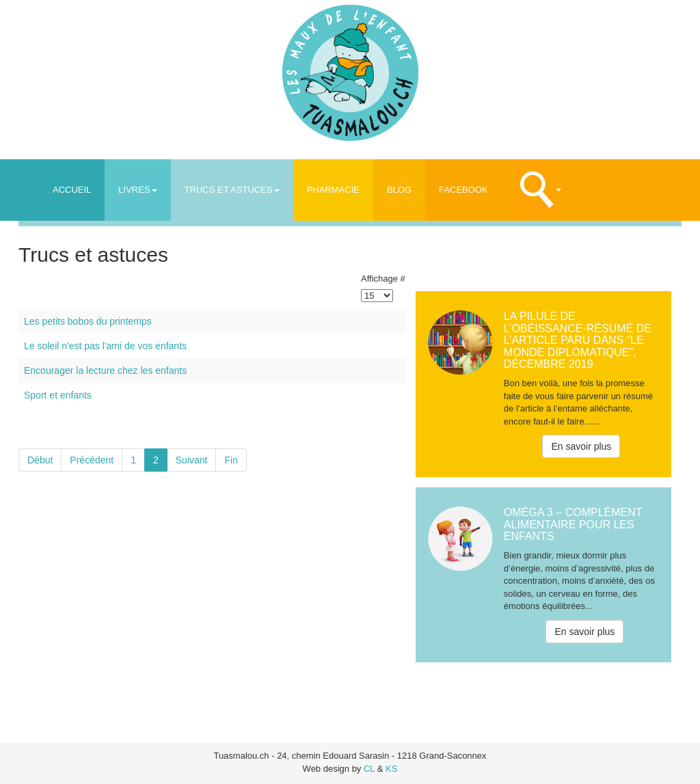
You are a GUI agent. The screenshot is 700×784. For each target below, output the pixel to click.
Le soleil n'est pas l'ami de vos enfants (105, 346)
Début (40, 460)
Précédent (92, 460)
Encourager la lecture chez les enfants (105, 370)
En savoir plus (581, 446)
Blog (399, 190)
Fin (231, 460)
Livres (137, 190)
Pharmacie (333, 190)
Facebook (463, 190)
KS (391, 769)
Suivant (192, 460)
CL (369, 769)
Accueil (72, 190)
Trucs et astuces (232, 190)
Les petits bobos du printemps (88, 321)
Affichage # (383, 279)
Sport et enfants (58, 395)
